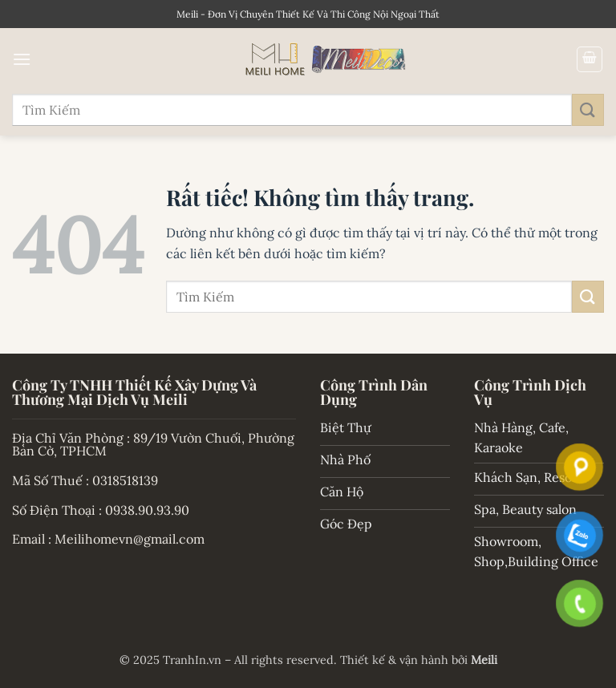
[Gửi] (588, 109)
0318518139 (125, 480)
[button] (22, 59)
